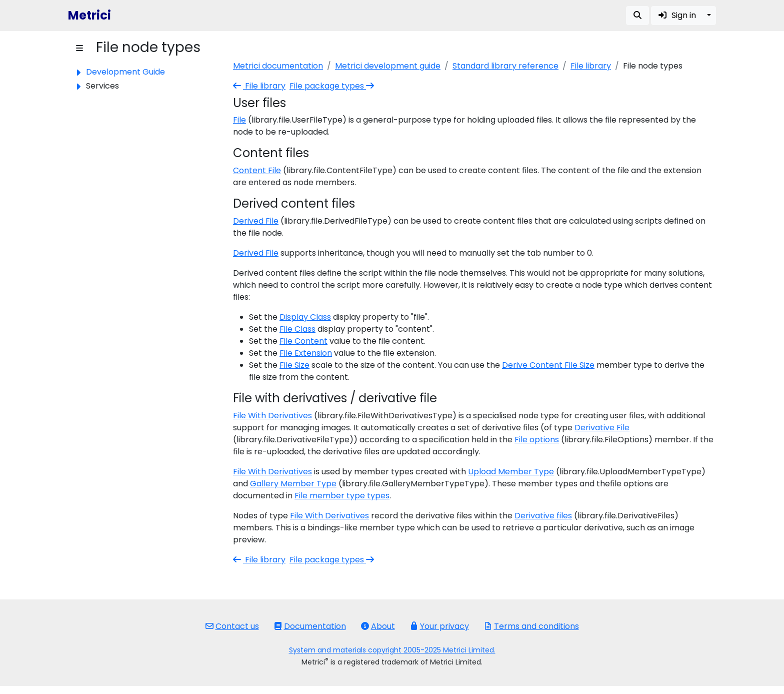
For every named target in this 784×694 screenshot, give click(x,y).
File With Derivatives (272, 416)
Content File (257, 170)
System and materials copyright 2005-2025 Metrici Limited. (392, 650)
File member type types (342, 496)
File (239, 120)
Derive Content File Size (548, 365)
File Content (303, 341)
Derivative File (602, 428)
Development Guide (125, 72)
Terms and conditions (531, 626)
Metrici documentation (278, 66)
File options (537, 440)
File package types (333, 86)
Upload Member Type (511, 472)
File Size (294, 365)
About (378, 626)
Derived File (256, 221)
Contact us (232, 626)
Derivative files (543, 516)
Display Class (305, 317)
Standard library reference (505, 66)
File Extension (306, 353)
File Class (297, 329)
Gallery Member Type (293, 484)
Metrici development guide (388, 66)
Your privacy (439, 626)
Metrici (89, 15)
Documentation (310, 626)
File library (591, 66)
